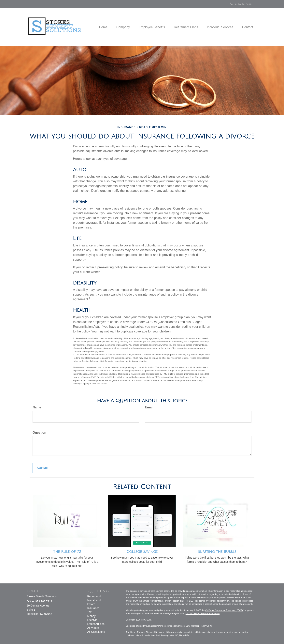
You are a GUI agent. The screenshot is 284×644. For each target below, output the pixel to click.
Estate (91, 604)
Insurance (93, 608)
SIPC (209, 626)
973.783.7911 (241, 4)
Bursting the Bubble (217, 552)
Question (39, 433)
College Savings (142, 552)
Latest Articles (96, 624)
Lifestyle (92, 620)
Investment (94, 600)
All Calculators (96, 632)
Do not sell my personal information (203, 613)
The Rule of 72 (67, 552)
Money (92, 616)
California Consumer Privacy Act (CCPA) (225, 610)
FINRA (203, 626)
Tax (90, 612)
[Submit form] (43, 468)
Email (149, 407)
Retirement (94, 596)
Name (37, 407)
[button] (119, 27)
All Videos (93, 628)
